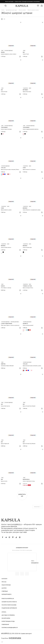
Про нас (4, 582)
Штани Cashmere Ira (5, 406)
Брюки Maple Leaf (5, 444)
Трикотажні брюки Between (7, 366)
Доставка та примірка (8, 615)
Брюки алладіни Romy (28, 288)
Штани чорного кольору (6, 129)
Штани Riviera (4, 92)
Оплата (4, 612)
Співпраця (5, 591)
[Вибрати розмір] (20, 57)
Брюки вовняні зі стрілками (29, 169)
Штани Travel (26, 54)
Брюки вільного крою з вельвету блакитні (11, 169)
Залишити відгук (7, 594)
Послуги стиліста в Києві (9, 605)
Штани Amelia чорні (27, 247)
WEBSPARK (15, 638)
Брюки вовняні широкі (6, 210)
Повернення (5, 624)
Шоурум (4, 588)
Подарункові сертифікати (9, 608)
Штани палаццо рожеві (28, 325)
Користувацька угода (8, 621)
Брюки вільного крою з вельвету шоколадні (33, 366)
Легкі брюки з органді (6, 288)
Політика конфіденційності (10, 628)
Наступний (38, 507)
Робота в (8, 598)
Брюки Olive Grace (27, 92)
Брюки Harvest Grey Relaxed (29, 444)
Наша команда (6, 585)
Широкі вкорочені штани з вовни (9, 54)
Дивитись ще (22, 495)
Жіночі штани (22, 10)
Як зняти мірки (6, 618)
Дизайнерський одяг (11, 10)
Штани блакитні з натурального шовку (32, 210)
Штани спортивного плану (29, 481)
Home (3, 10)
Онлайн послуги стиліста (9, 602)
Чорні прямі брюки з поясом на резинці (10, 325)
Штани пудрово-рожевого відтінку (31, 129)
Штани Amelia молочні (6, 247)
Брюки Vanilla (4, 481)
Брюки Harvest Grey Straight (29, 406)
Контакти (4, 579)
